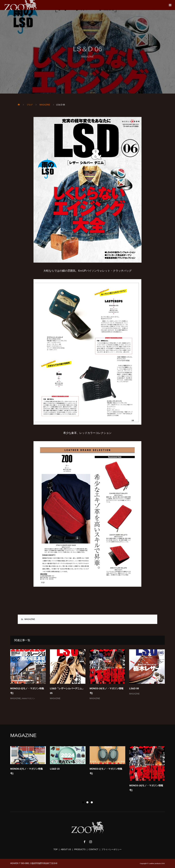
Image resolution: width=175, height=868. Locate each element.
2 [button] (87, 802)
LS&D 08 (134, 688)
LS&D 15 (55, 769)
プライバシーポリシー (112, 849)
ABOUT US (66, 849)
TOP (55, 849)
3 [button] (92, 802)
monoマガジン (28, 698)
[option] (90, 770)
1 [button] (83, 802)
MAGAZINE (30, 619)
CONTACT (94, 849)
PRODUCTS (80, 849)
